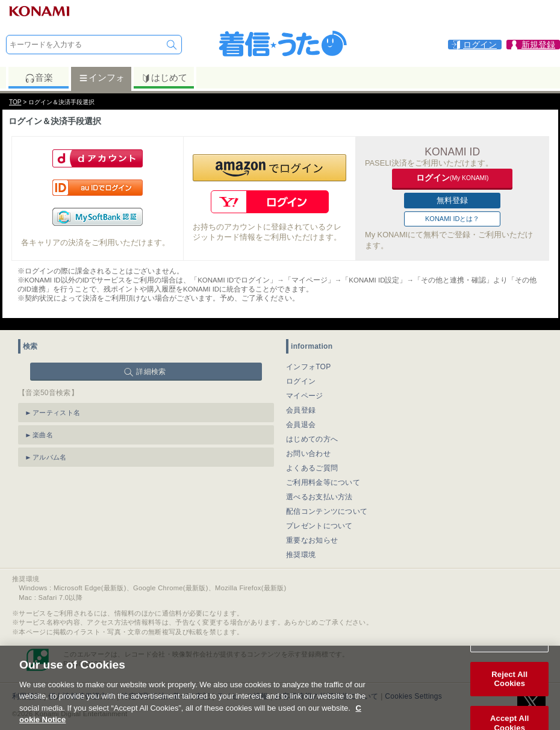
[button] (269, 168)
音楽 (39, 78)
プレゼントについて (319, 526)
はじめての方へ (312, 439)
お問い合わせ (308, 454)
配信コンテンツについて (327, 511)
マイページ (305, 396)
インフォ (101, 78)
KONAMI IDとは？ (452, 219)
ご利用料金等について (323, 482)
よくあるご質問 (312, 468)
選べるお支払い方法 (319, 497)
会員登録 (301, 410)
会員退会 (301, 425)
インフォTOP (309, 367)
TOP (15, 102)
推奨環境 (301, 555)
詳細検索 (151, 372)
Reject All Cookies (509, 689)
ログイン (301, 381)
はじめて (164, 78)
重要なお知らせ (312, 540)
